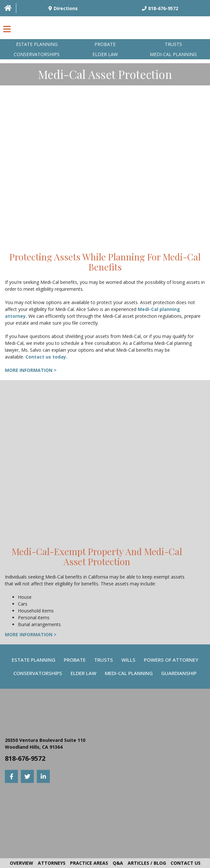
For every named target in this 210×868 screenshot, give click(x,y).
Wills (128, 660)
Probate (105, 44)
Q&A (118, 863)
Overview (21, 863)
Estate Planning (37, 44)
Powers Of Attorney (171, 660)
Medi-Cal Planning (129, 673)
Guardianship (179, 673)
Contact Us (186, 863)
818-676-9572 (25, 758)
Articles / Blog (147, 863)
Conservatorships (37, 54)
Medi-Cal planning (173, 54)
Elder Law (105, 54)
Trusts (173, 44)
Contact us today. (46, 357)
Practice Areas (89, 863)
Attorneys (52, 863)
